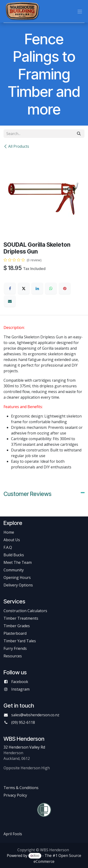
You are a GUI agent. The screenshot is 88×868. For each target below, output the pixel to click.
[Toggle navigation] (80, 11)
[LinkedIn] (37, 288)
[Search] (79, 134)
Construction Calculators (25, 611)
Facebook (20, 682)
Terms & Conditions (21, 788)
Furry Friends (16, 648)
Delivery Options (18, 585)
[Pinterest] (65, 288)
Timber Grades (17, 626)
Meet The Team (18, 562)
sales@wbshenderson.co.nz (35, 715)
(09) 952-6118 (23, 722)
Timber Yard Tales (20, 641)
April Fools (13, 834)
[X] (24, 288)
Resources (13, 656)
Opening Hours (17, 577)
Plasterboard (15, 633)
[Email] (10, 301)
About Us (12, 540)
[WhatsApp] (51, 288)
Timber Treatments (21, 618)
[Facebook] (10, 288)
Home (9, 532)
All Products (16, 146)
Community (14, 570)
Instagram (20, 689)
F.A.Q (8, 547)
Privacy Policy (15, 795)
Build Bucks (14, 555)
